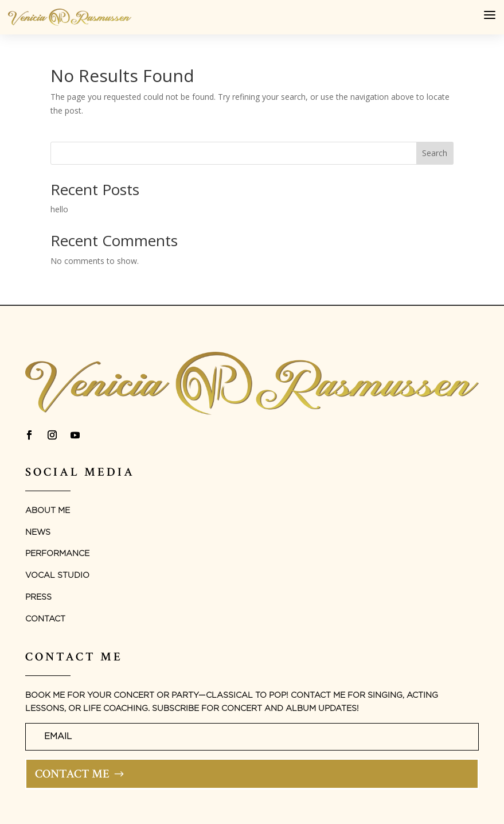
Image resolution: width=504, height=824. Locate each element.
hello (59, 209)
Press (38, 597)
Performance (57, 554)
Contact (45, 619)
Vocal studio (57, 576)
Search (435, 153)
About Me (48, 511)
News (38, 533)
